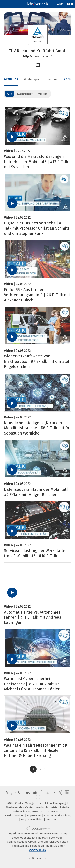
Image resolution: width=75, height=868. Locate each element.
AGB (10, 803)
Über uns (51, 79)
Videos (43, 94)
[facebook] (40, 793)
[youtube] (53, 793)
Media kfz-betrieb (48, 807)
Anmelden (65, 4)
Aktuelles (11, 79)
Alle (9, 94)
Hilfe (42, 803)
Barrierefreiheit (15, 815)
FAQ (24, 820)
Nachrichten (25, 94)
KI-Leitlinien (36, 820)
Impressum (35, 815)
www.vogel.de (37, 850)
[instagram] (37, 797)
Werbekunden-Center (20, 807)
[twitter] (46, 793)
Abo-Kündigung (57, 803)
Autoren (51, 820)
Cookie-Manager (26, 803)
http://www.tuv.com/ (38, 56)
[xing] (60, 793)
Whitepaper (32, 79)
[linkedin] (67, 793)
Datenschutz (53, 811)
